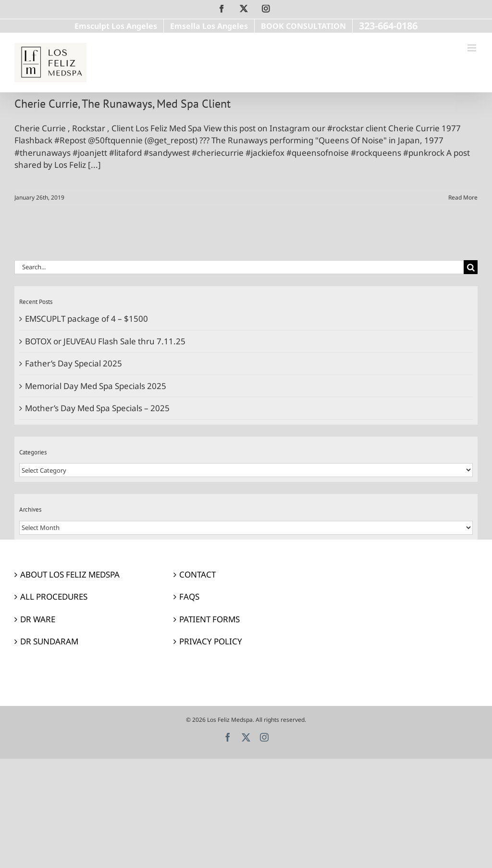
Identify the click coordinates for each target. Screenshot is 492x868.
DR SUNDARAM (49, 641)
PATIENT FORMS (209, 619)
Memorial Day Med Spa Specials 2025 (96, 386)
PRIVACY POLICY (211, 641)
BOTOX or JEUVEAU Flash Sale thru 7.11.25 (105, 341)
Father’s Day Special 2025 (74, 363)
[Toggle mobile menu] (473, 48)
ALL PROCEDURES (54, 597)
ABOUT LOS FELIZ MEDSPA (70, 574)
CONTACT (197, 574)
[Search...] (239, 267)
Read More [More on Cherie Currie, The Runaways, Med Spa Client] (463, 197)
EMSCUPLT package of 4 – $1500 (86, 319)
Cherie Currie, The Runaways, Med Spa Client (123, 103)
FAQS (189, 597)
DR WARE (38, 619)
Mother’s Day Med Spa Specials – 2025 (97, 408)
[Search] (471, 267)
